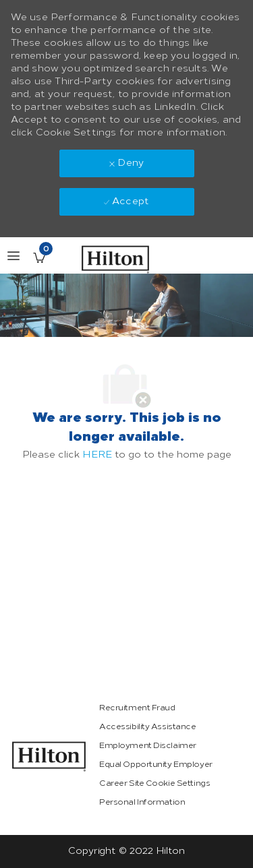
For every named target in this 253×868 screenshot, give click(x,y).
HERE (97, 455)
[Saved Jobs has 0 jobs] (39, 257)
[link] (49, 756)
